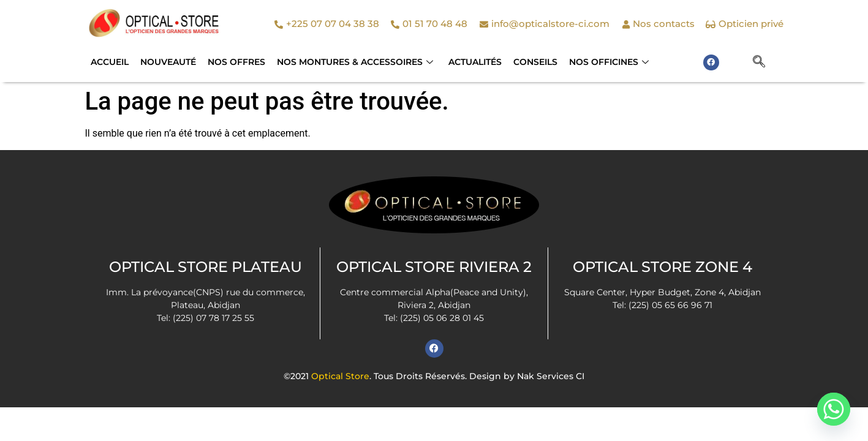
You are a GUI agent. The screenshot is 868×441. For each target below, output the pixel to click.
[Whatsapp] (834, 409)
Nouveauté (166, 62)
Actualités (467, 62)
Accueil (109, 62)
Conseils (526, 62)
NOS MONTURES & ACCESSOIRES (349, 62)
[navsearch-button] (759, 62)
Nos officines (597, 62)
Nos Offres (232, 62)
